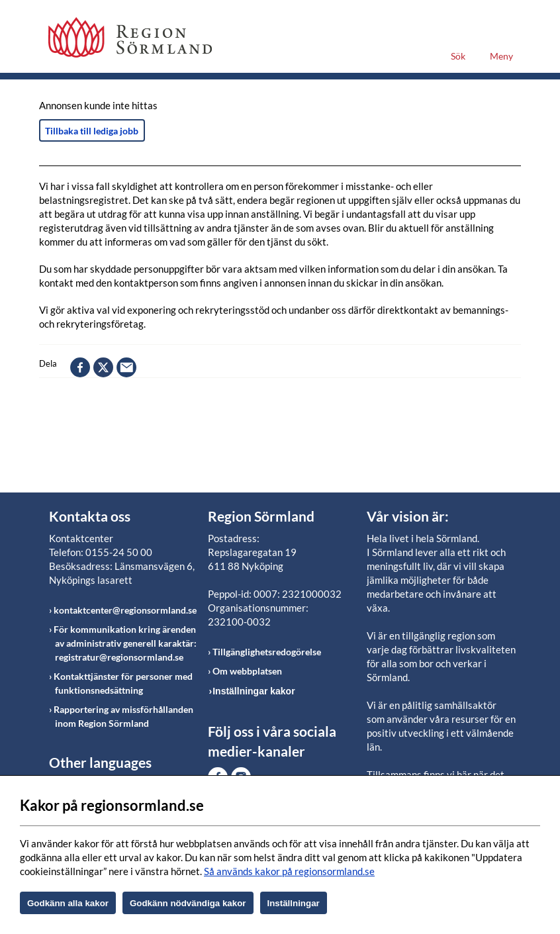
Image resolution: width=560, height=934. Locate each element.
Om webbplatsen (247, 671)
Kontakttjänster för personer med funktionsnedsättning (123, 683)
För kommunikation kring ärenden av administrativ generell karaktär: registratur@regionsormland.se (125, 643)
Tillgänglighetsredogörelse (267, 652)
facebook (80, 367)
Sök (458, 56)
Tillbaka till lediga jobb (92, 131)
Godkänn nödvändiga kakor (188, 903)
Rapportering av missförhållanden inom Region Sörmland (123, 716)
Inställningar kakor (254, 691)
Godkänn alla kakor (68, 903)
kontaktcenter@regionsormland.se (125, 610)
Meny (501, 56)
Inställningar (294, 903)
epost (126, 367)
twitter (103, 367)
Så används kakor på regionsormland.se (289, 871)
